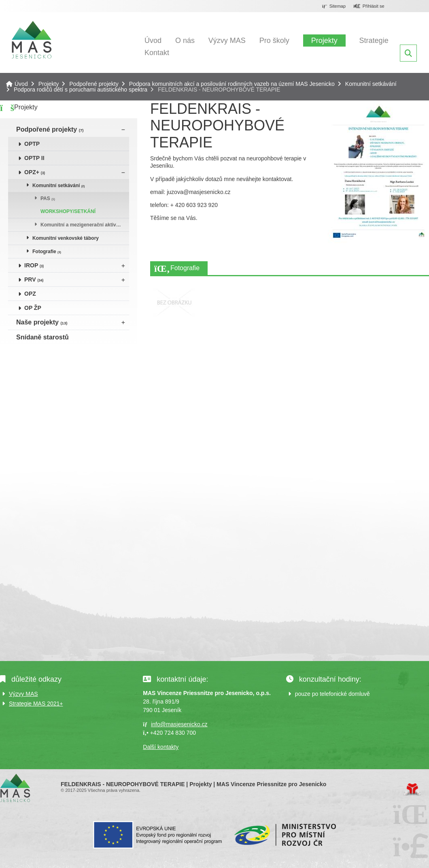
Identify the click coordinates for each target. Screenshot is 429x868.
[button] (369, 6)
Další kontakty (161, 747)
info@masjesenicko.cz (179, 724)
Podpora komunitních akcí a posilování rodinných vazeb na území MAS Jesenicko (232, 84)
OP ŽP (33, 308)
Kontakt (157, 53)
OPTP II (34, 158)
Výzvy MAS (227, 41)
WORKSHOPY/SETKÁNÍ (68, 211)
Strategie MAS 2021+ (36, 704)
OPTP (32, 144)
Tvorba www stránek (412, 789)
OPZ (30, 294)
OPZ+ (35, 172)
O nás (185, 41)
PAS (48, 198)
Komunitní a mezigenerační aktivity (81, 225)
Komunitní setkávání (371, 84)
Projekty (324, 41)
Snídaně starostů (42, 337)
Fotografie (47, 252)
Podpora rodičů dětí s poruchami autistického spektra (81, 90)
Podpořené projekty (94, 84)
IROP (34, 265)
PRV (34, 279)
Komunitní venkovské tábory (66, 238)
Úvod (32, 40)
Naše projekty (42, 322)
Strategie (374, 41)
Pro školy (274, 41)
